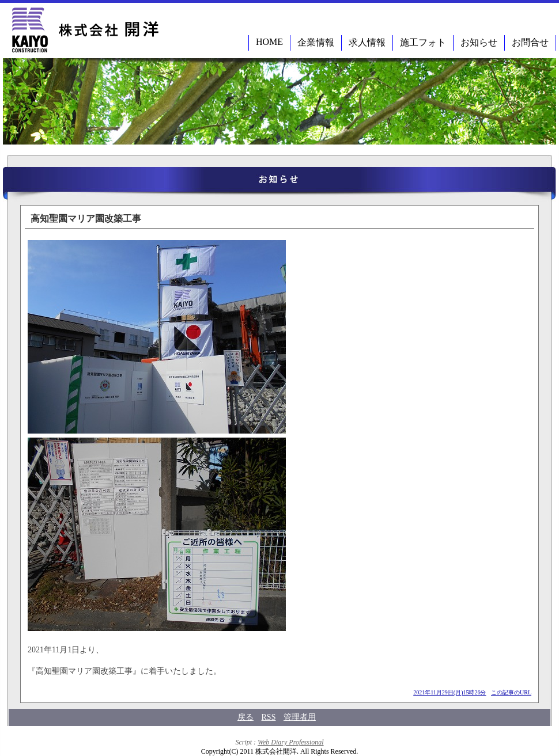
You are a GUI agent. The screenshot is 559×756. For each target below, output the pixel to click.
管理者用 (300, 717)
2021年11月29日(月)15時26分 (450, 692)
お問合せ (530, 42)
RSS (269, 717)
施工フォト (423, 42)
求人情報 (367, 42)
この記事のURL (511, 692)
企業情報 (316, 42)
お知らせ (479, 42)
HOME (269, 42)
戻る (245, 717)
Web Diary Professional (290, 742)
